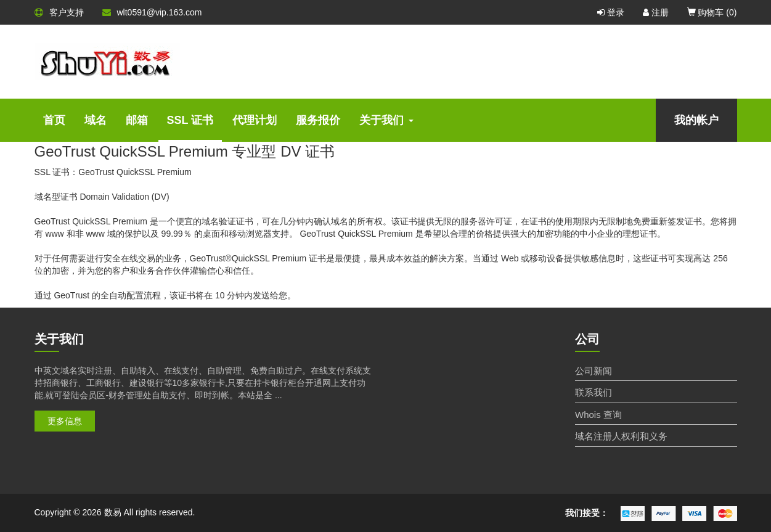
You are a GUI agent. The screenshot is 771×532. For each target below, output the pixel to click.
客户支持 (59, 12)
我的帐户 (696, 120)
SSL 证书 (190, 120)
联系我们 (594, 392)
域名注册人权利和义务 (621, 436)
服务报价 (318, 120)
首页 (54, 120)
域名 (96, 120)
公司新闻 (594, 371)
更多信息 (65, 421)
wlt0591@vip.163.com (152, 12)
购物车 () (712, 12)
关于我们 (386, 120)
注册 (656, 12)
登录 (611, 12)
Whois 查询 (598, 415)
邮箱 (137, 120)
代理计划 (255, 120)
